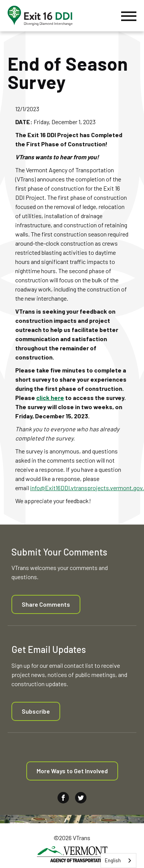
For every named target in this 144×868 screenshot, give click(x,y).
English (113, 860)
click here (50, 398)
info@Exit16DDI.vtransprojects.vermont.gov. (87, 488)
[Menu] (129, 16)
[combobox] (118, 861)
